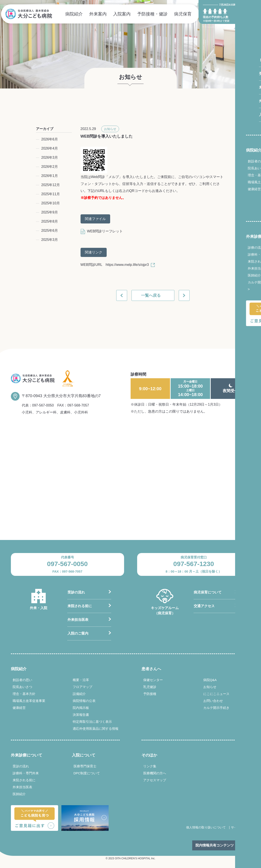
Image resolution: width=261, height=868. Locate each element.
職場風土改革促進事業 (240, 182)
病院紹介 (74, 14)
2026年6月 (50, 139)
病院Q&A (210, 680)
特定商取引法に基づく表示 (92, 722)
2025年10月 (51, 203)
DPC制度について (87, 773)
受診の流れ (76, 592)
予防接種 (150, 694)
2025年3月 (50, 240)
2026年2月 (50, 167)
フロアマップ (83, 687)
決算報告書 (81, 715)
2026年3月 (50, 157)
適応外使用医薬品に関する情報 (96, 729)
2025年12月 (51, 185)
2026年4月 (50, 148)
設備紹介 (79, 694)
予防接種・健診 (152, 14)
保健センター (153, 680)
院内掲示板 (81, 708)
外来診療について (238, 237)
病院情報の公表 (84, 701)
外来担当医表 (234, 268)
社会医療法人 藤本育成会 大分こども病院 (29, 14)
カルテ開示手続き (237, 282)
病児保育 (183, 14)
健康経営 (230, 189)
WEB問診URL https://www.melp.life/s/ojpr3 (118, 265)
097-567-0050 (43, 405)
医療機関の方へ (155, 773)
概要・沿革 (81, 680)
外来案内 (98, 14)
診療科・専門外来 (237, 254)
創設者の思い (234, 161)
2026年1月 (50, 176)
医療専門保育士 (85, 766)
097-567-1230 (194, 564)
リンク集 (150, 766)
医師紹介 (230, 275)
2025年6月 (50, 231)
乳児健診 (150, 687)
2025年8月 (50, 221)
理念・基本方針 (235, 175)
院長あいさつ (234, 168)
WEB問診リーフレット (102, 231)
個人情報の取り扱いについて (206, 827)
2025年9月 (50, 212)
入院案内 (122, 14)
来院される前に (235, 261)
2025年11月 (51, 194)
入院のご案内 (78, 633)
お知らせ (110, 129)
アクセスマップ (155, 780)
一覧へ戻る (151, 295)
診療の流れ (232, 247)
